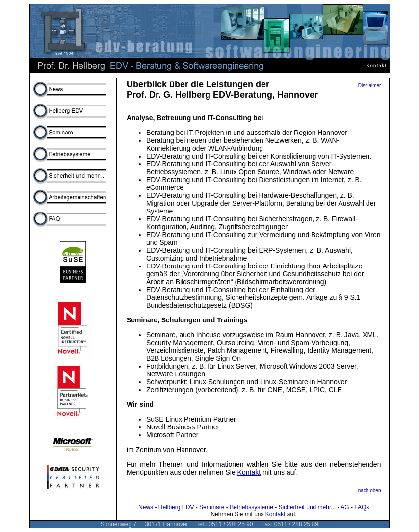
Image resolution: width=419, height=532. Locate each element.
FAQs (362, 507)
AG (345, 507)
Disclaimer (370, 86)
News (146, 507)
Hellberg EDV (176, 507)
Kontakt (249, 472)
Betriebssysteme (251, 507)
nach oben (370, 491)
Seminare (212, 507)
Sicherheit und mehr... (307, 507)
